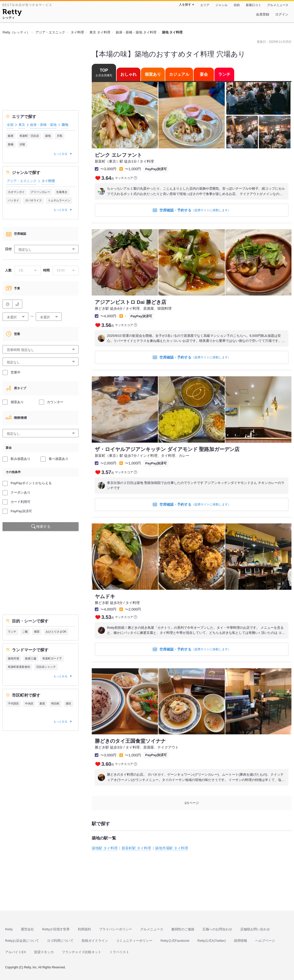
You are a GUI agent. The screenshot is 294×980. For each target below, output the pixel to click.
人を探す (185, 5)
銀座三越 (31, 658)
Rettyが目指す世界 (56, 929)
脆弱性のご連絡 (183, 929)
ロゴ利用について (60, 941)
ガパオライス (33, 200)
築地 (48, 136)
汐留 (22, 144)
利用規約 (84, 929)
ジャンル (222, 5)
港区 (68, 703)
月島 (60, 136)
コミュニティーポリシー (134, 941)
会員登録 (263, 14)
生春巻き (62, 192)
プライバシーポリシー (116, 929)
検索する (43, 526)
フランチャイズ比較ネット (82, 952)
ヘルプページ (265, 941)
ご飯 (25, 632)
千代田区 (13, 703)
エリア (205, 5)
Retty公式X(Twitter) (212, 941)
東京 (22, 125)
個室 (37, 632)
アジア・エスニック (22, 181)
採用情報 (241, 941)
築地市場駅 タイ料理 (172, 848)
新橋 (11, 144)
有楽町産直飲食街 (19, 667)
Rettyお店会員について (22, 941)
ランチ (12, 632)
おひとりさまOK (56, 632)
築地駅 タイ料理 (105, 848)
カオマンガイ (16, 192)
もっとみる (60, 154)
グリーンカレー (40, 192)
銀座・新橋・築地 (43, 125)
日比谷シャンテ (46, 667)
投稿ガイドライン (95, 941)
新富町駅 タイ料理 (136, 848)
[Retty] (12, 13)
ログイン (282, 14)
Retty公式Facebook (175, 941)
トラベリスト (119, 952)
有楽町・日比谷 (29, 136)
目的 (237, 5)
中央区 (29, 703)
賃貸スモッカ (44, 952)
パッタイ (13, 200)
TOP (104, 73)
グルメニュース (278, 5)
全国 (10, 125)
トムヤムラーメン (59, 200)
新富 (42, 703)
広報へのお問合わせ (217, 929)
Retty (9, 929)
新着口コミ (253, 5)
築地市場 (13, 658)
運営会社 (27, 929)
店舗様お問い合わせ (255, 929)
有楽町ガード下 (52, 658)
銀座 (11, 136)
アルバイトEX (15, 952)
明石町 (55, 703)
